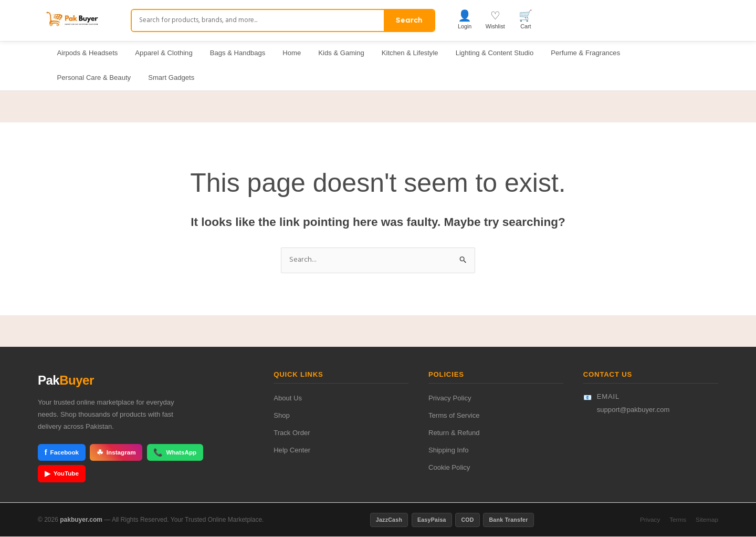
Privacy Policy (450, 399)
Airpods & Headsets (88, 53)
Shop (282, 416)
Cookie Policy (449, 468)
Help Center (292, 451)
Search (409, 20)
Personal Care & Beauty (94, 78)
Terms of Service (454, 416)
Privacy (650, 520)
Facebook (62, 453)
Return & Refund (454, 434)
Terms (678, 520)
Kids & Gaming (341, 53)
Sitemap (707, 520)
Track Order (292, 434)
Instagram (116, 453)
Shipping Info (449, 451)
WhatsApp (176, 453)
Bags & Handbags (238, 53)
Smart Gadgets (171, 78)
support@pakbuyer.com (633, 410)
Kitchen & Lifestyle (410, 53)
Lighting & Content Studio (495, 53)
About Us (288, 399)
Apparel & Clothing (164, 53)
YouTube (62, 474)
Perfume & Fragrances (585, 53)
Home (292, 53)
